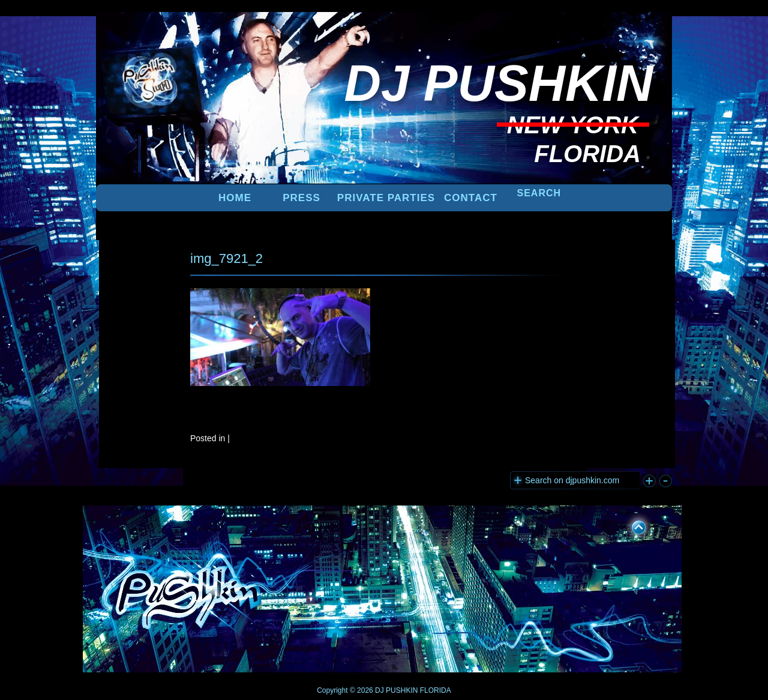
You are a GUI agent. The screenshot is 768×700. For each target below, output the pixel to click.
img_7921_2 (226, 258)
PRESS (301, 198)
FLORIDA (436, 690)
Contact (471, 198)
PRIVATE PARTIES (386, 198)
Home (235, 198)
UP (631, 525)
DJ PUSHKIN (396, 690)
